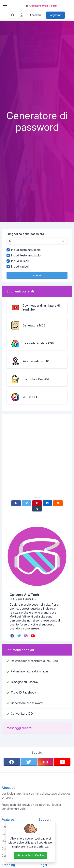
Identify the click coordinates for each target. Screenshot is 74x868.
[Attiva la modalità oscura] (22, 15)
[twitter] (20, 636)
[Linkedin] (47, 503)
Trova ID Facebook (23, 692)
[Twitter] (27, 503)
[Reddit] (58, 503)
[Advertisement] (37, 71)
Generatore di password (27, 703)
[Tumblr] (37, 509)
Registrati (55, 15)
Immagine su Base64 (24, 682)
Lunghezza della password (25, 234)
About (43, 834)
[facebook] (13, 636)
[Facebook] (16, 503)
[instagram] (26, 636)
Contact (44, 856)
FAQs (42, 841)
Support (44, 848)
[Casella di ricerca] (13, 15)
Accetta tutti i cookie (31, 855)
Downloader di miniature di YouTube (34, 661)
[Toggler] (5, 6)
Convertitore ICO (22, 714)
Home (43, 827)
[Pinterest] (37, 503)
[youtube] (33, 636)
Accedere (36, 15)
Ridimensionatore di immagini (30, 671)
